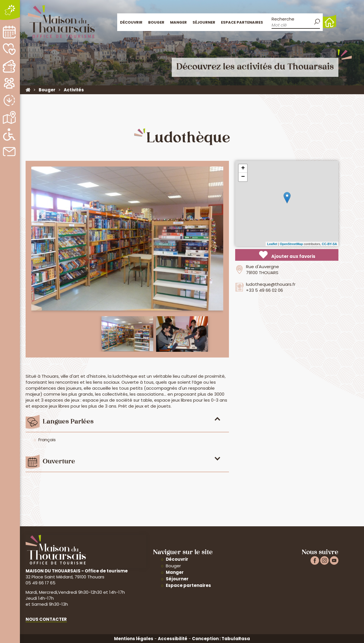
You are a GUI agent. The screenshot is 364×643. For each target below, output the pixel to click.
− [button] (243, 177)
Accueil (329, 21)
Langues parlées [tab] (68, 422)
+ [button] (243, 169)
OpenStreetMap (291, 244)
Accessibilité (173, 639)
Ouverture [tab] (59, 462)
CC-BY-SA (329, 244)
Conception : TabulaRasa (221, 639)
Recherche (283, 19)
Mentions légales (134, 639)
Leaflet (272, 244)
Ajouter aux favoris (287, 255)
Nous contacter (46, 619)
